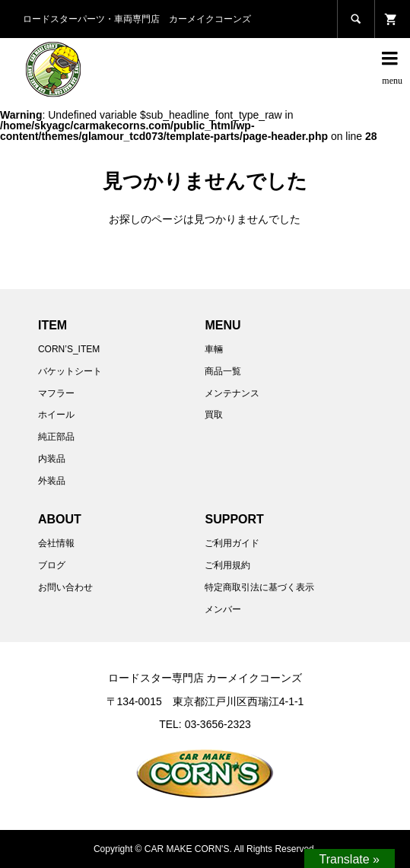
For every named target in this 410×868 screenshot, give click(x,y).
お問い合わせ (65, 587)
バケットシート (70, 371)
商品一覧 (223, 371)
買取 (214, 415)
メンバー (223, 609)
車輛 (214, 349)
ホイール (56, 415)
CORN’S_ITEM (69, 349)
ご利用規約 (227, 565)
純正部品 (56, 437)
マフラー (56, 393)
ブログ (52, 565)
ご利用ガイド (232, 543)
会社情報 (56, 543)
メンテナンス (232, 393)
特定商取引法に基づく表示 (259, 587)
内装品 (52, 459)
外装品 (52, 481)
